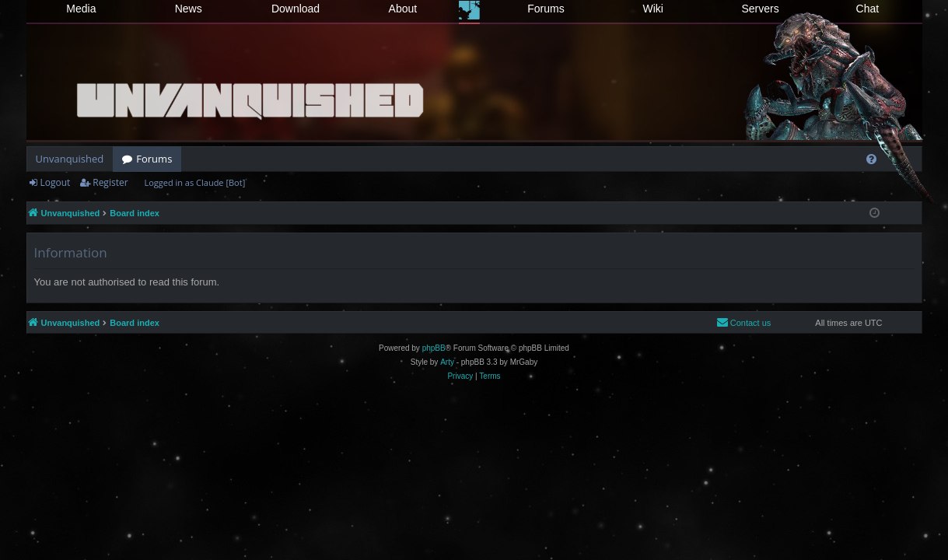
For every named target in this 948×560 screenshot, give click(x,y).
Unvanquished (70, 159)
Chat (868, 9)
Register (110, 182)
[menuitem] (871, 159)
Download (296, 9)
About (403, 9)
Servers (760, 9)
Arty (447, 362)
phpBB (434, 348)
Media (81, 9)
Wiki (653, 9)
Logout (56, 182)
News (189, 9)
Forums (546, 9)
